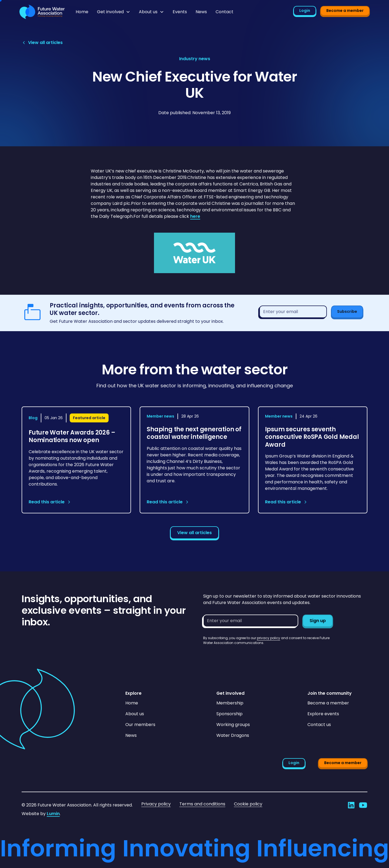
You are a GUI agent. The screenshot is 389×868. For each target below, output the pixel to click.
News (201, 12)
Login (305, 11)
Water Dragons (233, 735)
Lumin (53, 814)
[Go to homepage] (42, 12)
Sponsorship (229, 714)
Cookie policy (248, 804)
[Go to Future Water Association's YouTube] (363, 805)
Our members (140, 725)
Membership (230, 703)
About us (135, 714)
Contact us (319, 725)
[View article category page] (195, 59)
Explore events (323, 714)
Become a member (345, 11)
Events (180, 12)
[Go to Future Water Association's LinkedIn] (351, 805)
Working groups (233, 725)
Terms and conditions (202, 804)
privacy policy (269, 638)
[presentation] (244, 656)
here (195, 216)
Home (82, 12)
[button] (114, 12)
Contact (224, 12)
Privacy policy (156, 804)
